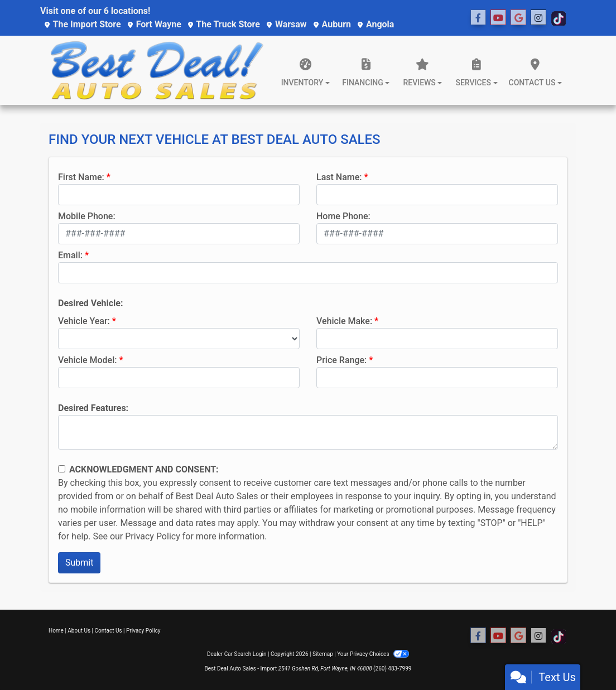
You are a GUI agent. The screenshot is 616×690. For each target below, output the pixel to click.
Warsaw (287, 24)
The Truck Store (224, 24)
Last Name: (339, 177)
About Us (79, 631)
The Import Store (83, 24)
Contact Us (109, 631)
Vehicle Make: (344, 321)
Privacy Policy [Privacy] (143, 631)
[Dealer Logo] (157, 70)
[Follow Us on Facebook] (478, 18)
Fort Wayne (155, 24)
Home (56, 631)
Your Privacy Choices (373, 654)
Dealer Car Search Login (237, 654)
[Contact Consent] (62, 469)
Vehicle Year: (84, 321)
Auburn (332, 24)
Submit (79, 563)
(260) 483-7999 (392, 669)
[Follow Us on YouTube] (498, 18)
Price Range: (341, 360)
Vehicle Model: (87, 360)
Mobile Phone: (87, 216)
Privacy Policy (153, 536)
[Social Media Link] (518, 18)
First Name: (81, 177)
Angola (376, 24)
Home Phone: (343, 216)
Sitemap (323, 654)
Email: (70, 255)
